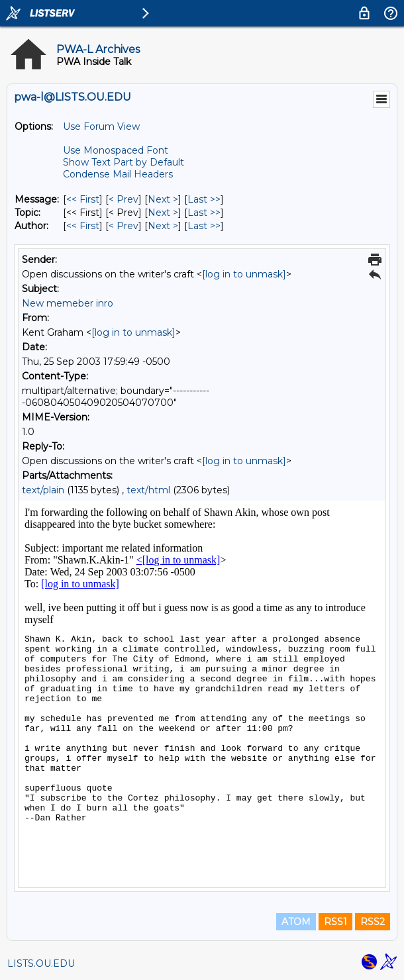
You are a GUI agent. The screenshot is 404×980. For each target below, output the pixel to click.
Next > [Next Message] (163, 199)
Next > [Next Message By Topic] (163, 213)
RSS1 (335, 922)
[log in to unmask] (244, 274)
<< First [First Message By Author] (83, 226)
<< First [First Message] (83, 199)
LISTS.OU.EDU (41, 963)
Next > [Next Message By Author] (163, 226)
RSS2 (373, 922)
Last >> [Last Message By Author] (204, 226)
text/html (148, 490)
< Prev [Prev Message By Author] (124, 226)
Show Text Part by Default (124, 162)
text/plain (43, 490)
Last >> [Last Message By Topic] (204, 213)
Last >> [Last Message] (204, 199)
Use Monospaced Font (116, 150)
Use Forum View (101, 126)
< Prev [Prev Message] (124, 199)
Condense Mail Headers (118, 174)
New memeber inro (68, 303)
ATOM (296, 922)
